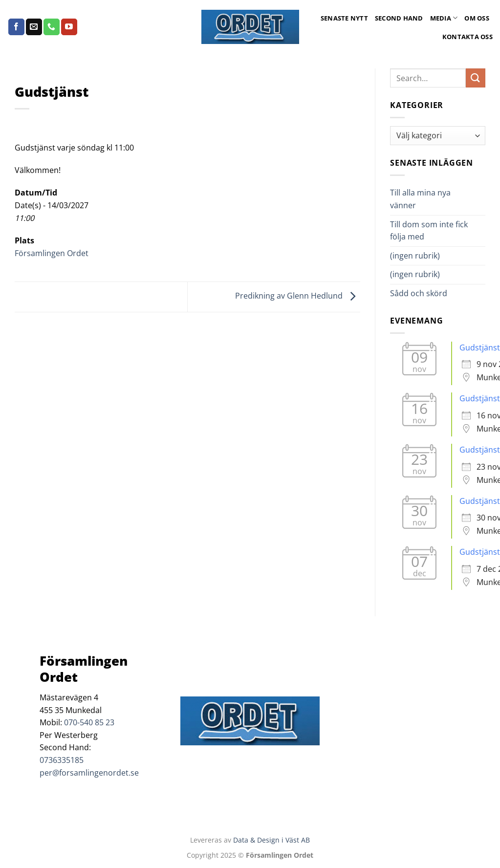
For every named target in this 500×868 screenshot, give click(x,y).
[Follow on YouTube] (69, 27)
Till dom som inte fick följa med (429, 231)
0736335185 (62, 760)
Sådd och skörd (419, 293)
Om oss (477, 18)
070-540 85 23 (89, 722)
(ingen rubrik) (415, 256)
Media (444, 18)
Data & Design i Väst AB (272, 840)
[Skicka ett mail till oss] (34, 27)
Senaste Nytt (344, 18)
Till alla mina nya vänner (420, 199)
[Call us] (52, 27)
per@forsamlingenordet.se (89, 773)
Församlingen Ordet (52, 253)
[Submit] (476, 78)
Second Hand (399, 18)
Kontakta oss (467, 37)
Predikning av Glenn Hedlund (298, 296)
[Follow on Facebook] (16, 27)
